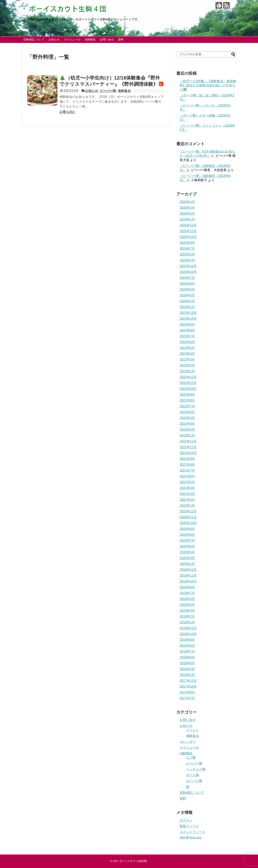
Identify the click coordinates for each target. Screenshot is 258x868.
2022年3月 (187, 430)
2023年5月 (187, 348)
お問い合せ (107, 39)
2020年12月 (188, 511)
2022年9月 (187, 395)
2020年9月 (187, 529)
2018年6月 (187, 657)
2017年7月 (187, 698)
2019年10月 (188, 581)
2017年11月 (188, 681)
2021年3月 (187, 494)
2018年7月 (187, 651)
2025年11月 (188, 231)
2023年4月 (187, 354)
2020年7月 (187, 541)
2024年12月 (188, 266)
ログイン (186, 820)
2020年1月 (187, 564)
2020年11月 (188, 517)
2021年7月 (187, 470)
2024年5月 (187, 289)
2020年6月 (187, 546)
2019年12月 (188, 570)
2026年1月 (187, 219)
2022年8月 (187, 400)
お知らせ (54, 39)
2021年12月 (188, 441)
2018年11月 (188, 628)
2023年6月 (187, 342)
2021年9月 (187, 459)
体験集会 (124, 91)
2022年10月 (188, 389)
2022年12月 (188, 377)
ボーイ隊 (192, 775)
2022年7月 (187, 406)
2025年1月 (187, 260)
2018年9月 (187, 640)
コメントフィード (192, 832)
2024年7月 (187, 278)
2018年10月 (188, 634)
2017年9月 (187, 692)
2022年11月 (188, 383)
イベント (192, 730)
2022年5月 (187, 418)
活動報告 (90, 39)
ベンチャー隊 (196, 769)
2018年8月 (187, 646)
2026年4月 (187, 202)
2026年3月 (187, 208)
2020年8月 (187, 535)
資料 (121, 39)
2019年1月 (187, 622)
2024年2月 (187, 301)
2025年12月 (188, 225)
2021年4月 (187, 488)
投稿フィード (189, 826)
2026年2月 (187, 214)
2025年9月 (187, 243)
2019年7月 (187, 593)
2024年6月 (187, 284)
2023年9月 (187, 324)
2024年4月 (187, 295)
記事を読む (68, 112)
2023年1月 (187, 371)
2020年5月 (187, 552)
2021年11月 (188, 447)
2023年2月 (187, 365)
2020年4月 (187, 558)
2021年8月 (187, 465)
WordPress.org (190, 837)
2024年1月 (187, 307)
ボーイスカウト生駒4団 (133, 861)
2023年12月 (188, 313)
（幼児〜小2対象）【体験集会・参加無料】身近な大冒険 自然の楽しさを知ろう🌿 (208, 85)
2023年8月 (187, 330)
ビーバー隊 (108, 91)
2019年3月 (187, 611)
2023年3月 (187, 360)
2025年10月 (188, 237)
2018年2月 (187, 669)
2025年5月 (187, 254)
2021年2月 (187, 500)
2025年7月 (187, 249)
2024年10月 (188, 272)
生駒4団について (34, 39)
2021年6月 (187, 476)
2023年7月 (187, 336)
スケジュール (72, 39)
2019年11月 (188, 576)
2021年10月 (188, 453)
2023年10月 (188, 319)
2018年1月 (187, 675)
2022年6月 (187, 412)
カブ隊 (191, 758)
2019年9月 (187, 587)
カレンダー (188, 742)
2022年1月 (187, 435)
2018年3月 (187, 663)
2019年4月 (187, 605)
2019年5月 (187, 599)
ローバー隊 (194, 781)
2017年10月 (188, 686)
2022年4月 (187, 424)
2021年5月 (187, 482)
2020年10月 (188, 523)
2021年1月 (187, 505)
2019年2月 (187, 616)
